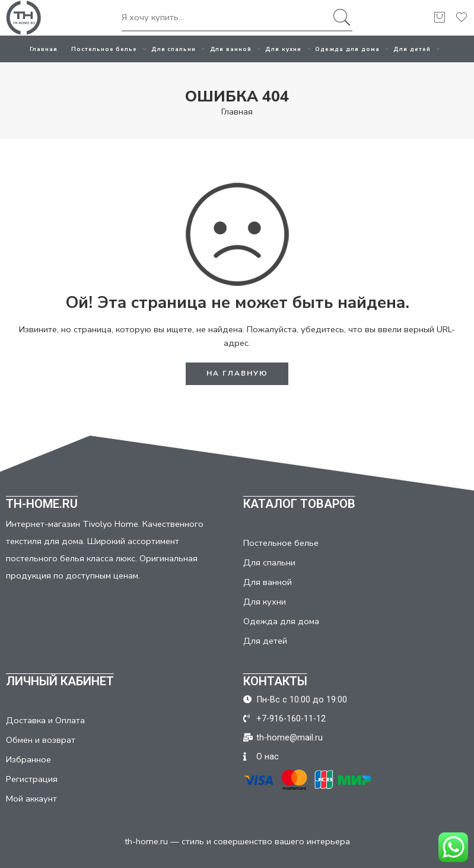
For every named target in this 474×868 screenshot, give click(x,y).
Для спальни (174, 49)
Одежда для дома (347, 49)
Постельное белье (104, 49)
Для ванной (231, 49)
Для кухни (283, 49)
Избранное (28, 759)
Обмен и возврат (41, 740)
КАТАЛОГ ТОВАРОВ (299, 504)
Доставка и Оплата (45, 720)
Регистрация (32, 779)
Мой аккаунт (31, 799)
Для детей (412, 49)
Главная (44, 49)
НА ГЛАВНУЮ (237, 373)
